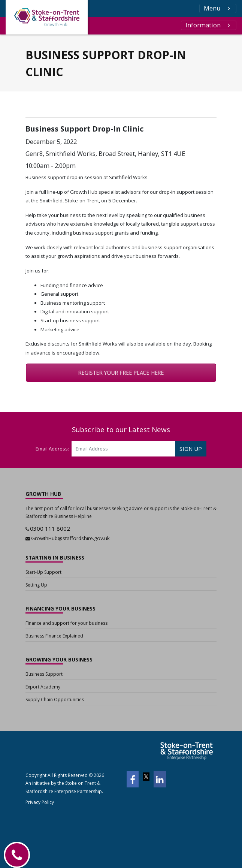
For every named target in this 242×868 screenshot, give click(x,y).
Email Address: (52, 449)
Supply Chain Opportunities (55, 700)
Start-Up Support (43, 572)
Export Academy (43, 687)
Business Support (44, 674)
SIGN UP (191, 449)
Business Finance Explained (54, 636)
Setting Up (36, 585)
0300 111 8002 (50, 528)
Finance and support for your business (66, 623)
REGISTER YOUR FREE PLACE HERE (121, 373)
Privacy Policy (40, 802)
